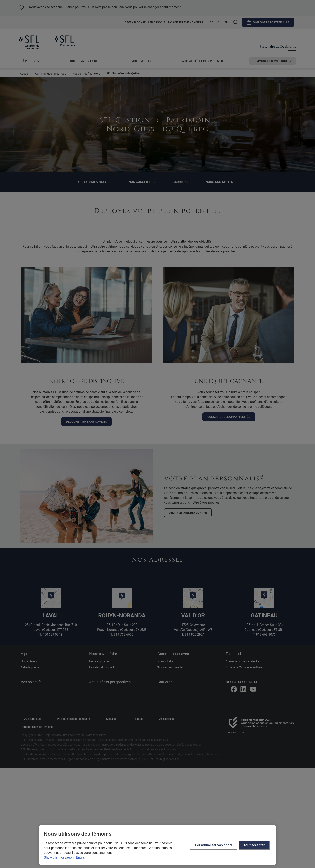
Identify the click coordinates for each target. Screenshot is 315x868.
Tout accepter (254, 845)
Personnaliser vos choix (214, 845)
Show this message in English (65, 857)
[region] (157, 845)
